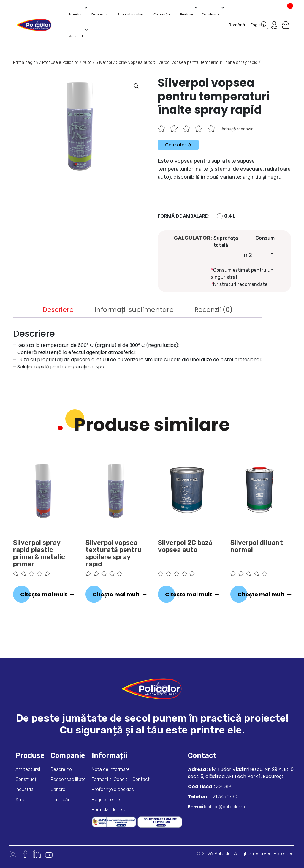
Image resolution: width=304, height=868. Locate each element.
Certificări (60, 800)
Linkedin (37, 854)
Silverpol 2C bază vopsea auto (185, 546)
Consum (265, 238)
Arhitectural (28, 769)
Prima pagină (26, 63)
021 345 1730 (223, 797)
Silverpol (104, 63)
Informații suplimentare (134, 310)
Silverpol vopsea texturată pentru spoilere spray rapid (114, 554)
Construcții (27, 779)
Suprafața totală (226, 242)
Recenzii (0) (213, 310)
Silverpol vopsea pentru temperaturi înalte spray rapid (206, 63)
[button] (136, 86)
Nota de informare (111, 769)
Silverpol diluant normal (257, 546)
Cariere (58, 789)
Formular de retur (110, 810)
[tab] (58, 310)
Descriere (58, 310)
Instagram (13, 854)
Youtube (49, 854)
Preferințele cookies (113, 789)
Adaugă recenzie (237, 129)
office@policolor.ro (225, 807)
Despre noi (62, 769)
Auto (87, 63)
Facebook (25, 854)
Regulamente (106, 800)
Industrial (25, 789)
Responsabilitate (68, 779)
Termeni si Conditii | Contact (121, 779)
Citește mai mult (44, 594)
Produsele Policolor (60, 63)
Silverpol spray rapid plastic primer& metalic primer (39, 554)
